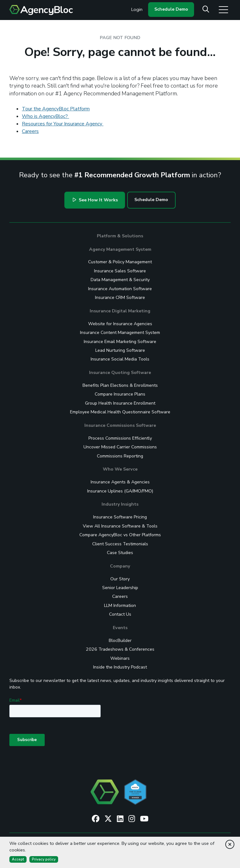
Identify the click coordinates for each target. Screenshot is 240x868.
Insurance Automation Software (120, 289)
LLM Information (120, 606)
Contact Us (120, 614)
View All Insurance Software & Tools (120, 526)
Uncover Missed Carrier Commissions (120, 447)
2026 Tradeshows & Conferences (120, 649)
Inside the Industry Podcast (120, 667)
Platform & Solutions (120, 236)
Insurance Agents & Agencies (120, 482)
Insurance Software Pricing (120, 517)
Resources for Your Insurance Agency (63, 124)
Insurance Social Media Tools (120, 359)
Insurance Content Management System (120, 333)
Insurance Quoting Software (120, 373)
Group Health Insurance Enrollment (120, 403)
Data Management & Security (120, 280)
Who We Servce (120, 469)
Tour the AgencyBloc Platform (56, 109)
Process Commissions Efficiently (120, 438)
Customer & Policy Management (120, 262)
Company (120, 566)
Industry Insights (120, 504)
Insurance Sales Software (120, 271)
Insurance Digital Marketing (120, 311)
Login (137, 9)
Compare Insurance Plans (120, 394)
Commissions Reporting (120, 456)
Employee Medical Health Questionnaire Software (120, 412)
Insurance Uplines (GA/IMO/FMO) (120, 491)
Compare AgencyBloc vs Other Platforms (120, 535)
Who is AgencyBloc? (45, 116)
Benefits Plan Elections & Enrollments (120, 385)
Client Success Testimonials (120, 544)
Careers (30, 131)
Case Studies (120, 553)
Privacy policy (44, 859)
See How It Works (95, 200)
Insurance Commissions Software (120, 425)
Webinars (120, 658)
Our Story (120, 579)
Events (120, 628)
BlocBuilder (120, 641)
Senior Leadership (120, 588)
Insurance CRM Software (120, 298)
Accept (18, 859)
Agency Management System (120, 249)
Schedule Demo (171, 9)
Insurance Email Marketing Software (120, 342)
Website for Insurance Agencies (120, 324)
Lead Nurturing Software (120, 350)
